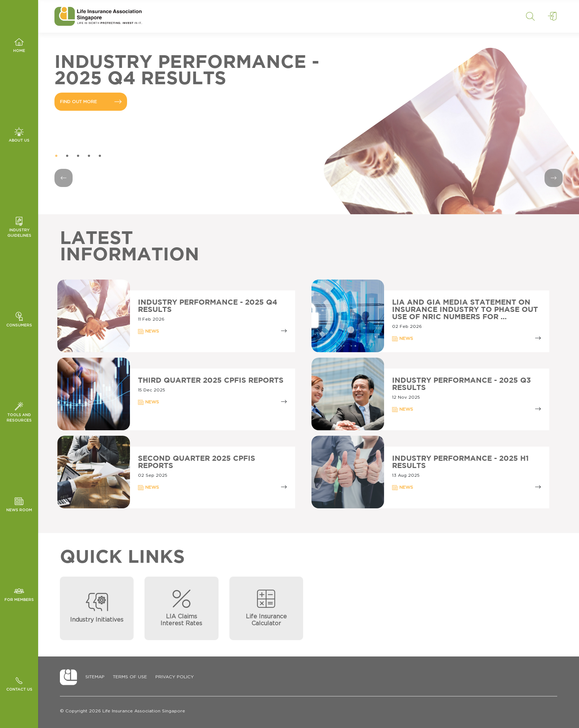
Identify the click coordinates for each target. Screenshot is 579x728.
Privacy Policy (175, 677)
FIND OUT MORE (91, 102)
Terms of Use (130, 677)
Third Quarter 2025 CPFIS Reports (211, 381)
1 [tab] (56, 156)
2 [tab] (67, 156)
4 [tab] (89, 156)
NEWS (148, 332)
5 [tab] (100, 156)
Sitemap (95, 677)
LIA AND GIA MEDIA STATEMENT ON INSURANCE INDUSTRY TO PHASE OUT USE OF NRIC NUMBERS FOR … (465, 310)
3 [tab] (78, 156)
